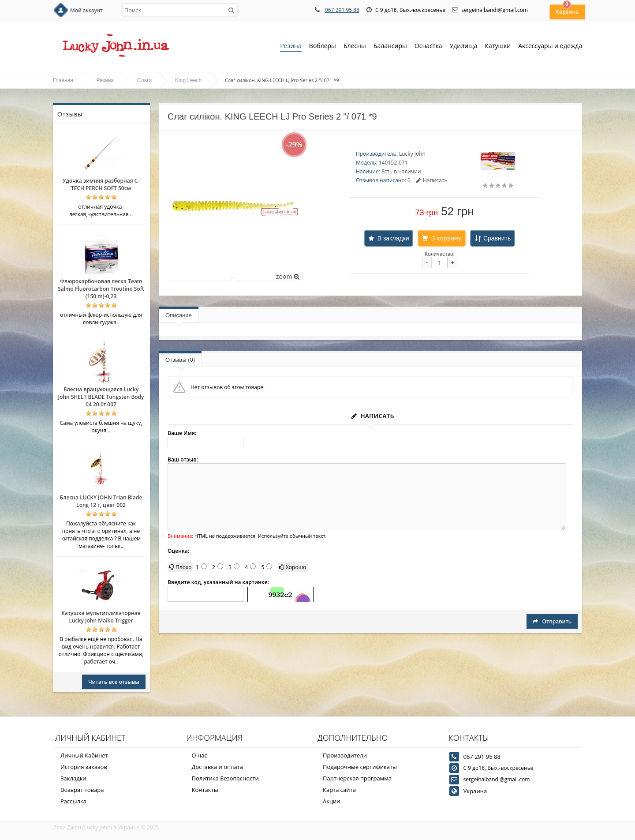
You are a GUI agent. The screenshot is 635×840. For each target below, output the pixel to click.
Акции (332, 801)
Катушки (498, 47)
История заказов (84, 767)
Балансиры (390, 47)
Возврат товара (82, 790)
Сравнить (497, 238)
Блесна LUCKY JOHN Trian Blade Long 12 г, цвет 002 (101, 501)
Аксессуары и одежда (550, 46)
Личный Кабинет (84, 755)
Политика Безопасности (225, 778)
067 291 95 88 (342, 10)
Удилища (464, 47)
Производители (345, 755)
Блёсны (355, 47)
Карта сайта (339, 790)
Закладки (73, 778)
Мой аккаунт (86, 10)
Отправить (552, 621)
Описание (179, 315)
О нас (200, 755)
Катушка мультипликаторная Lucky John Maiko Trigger (101, 617)
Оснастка (428, 47)
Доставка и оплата (218, 767)
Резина (291, 47)
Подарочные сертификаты (360, 767)
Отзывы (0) (180, 360)
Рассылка (73, 801)
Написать (432, 180)
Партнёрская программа (357, 778)
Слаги (144, 80)
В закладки (393, 238)
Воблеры (323, 47)
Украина (475, 791)
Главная (63, 80)
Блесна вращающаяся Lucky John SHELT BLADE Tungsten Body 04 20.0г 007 (101, 397)
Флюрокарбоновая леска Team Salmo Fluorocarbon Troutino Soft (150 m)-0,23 (101, 289)
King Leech (188, 80)
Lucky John (412, 154)
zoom (288, 276)
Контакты (205, 790)
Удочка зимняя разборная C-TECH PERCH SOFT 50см (101, 184)
